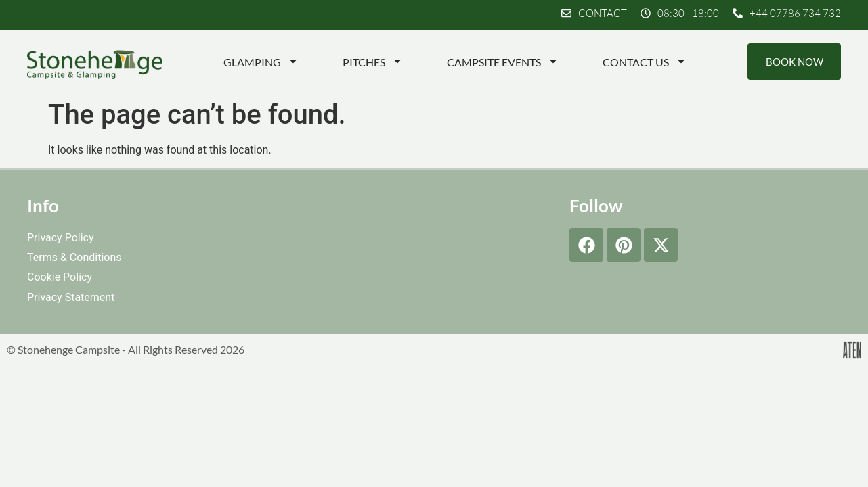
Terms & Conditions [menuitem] (74, 258)
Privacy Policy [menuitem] (61, 238)
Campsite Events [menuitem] (502, 62)
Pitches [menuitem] (372, 62)
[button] (680, 13)
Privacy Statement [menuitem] (71, 297)
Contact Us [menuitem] (644, 62)
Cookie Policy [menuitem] (60, 278)
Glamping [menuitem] (260, 62)
